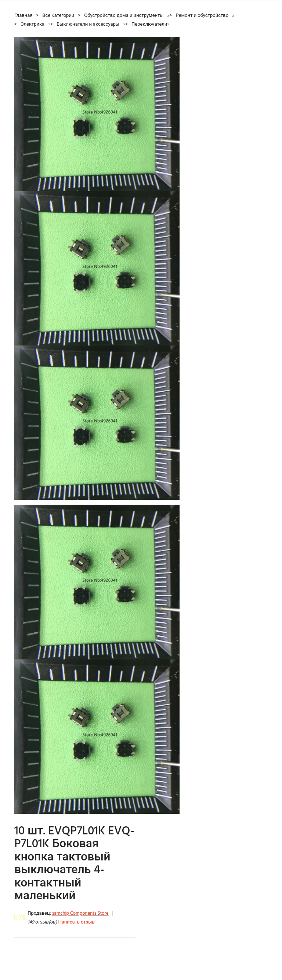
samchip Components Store (80, 913)
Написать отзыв (76, 922)
